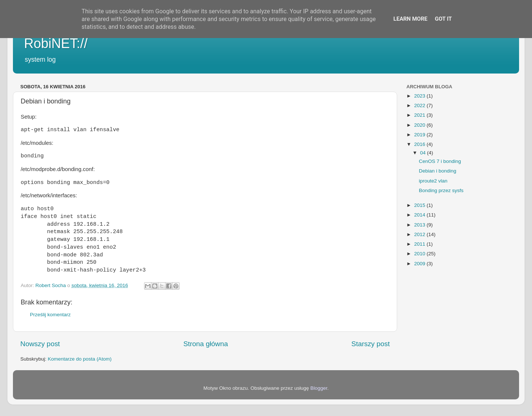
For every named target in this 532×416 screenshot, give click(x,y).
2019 (420, 135)
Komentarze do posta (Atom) (80, 359)
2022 (420, 105)
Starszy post (371, 344)
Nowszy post (40, 344)
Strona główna (206, 344)
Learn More (410, 19)
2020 (420, 125)
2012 (420, 234)
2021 (420, 115)
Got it (443, 19)
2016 (420, 144)
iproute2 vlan (433, 181)
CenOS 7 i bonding (440, 161)
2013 (420, 225)
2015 (420, 205)
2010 (420, 254)
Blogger (319, 388)
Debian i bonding (438, 171)
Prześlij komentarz (50, 315)
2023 (420, 96)
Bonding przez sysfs (441, 190)
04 (424, 153)
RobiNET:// (56, 43)
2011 (420, 244)
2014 (420, 215)
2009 (420, 264)
